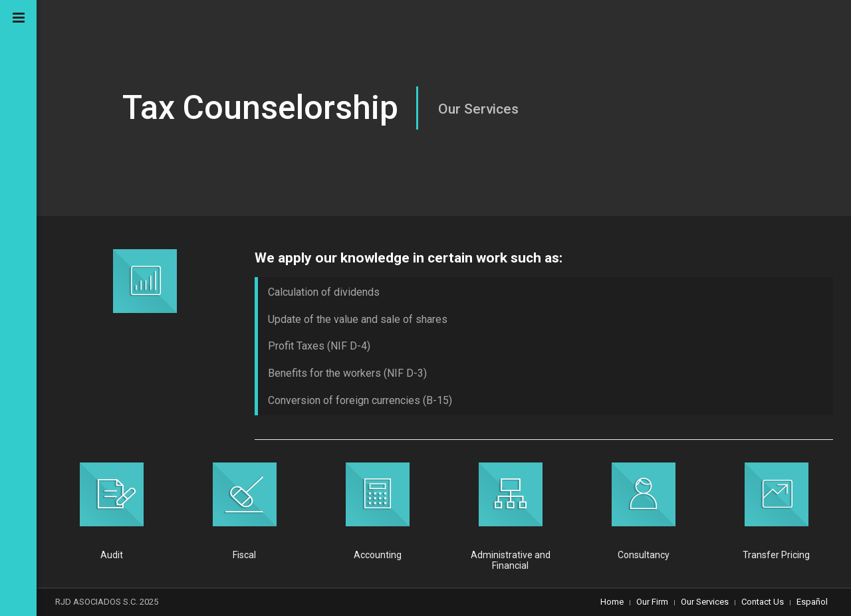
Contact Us (763, 602)
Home (612, 602)
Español (812, 602)
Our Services (705, 602)
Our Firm (652, 602)
